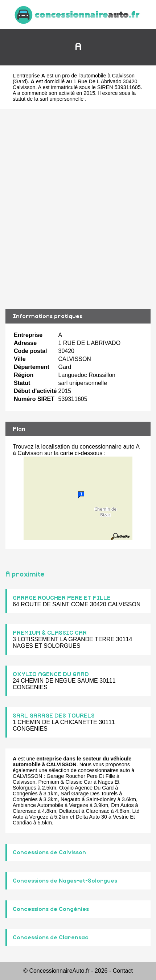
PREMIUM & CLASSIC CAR (50, 633)
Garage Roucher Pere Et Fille (81, 776)
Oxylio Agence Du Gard (86, 788)
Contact (123, 971)
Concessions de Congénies (51, 909)
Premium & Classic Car (65, 782)
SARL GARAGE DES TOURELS (54, 716)
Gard (20, 81)
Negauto (70, 799)
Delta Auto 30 (91, 817)
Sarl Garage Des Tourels (89, 794)
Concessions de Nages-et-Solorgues (65, 881)
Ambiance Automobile (38, 805)
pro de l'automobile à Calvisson (98, 76)
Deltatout (70, 811)
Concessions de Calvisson (49, 852)
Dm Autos (122, 805)
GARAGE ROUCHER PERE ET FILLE (62, 598)
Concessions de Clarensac (51, 937)
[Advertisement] (78, 209)
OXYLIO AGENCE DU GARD (51, 674)
